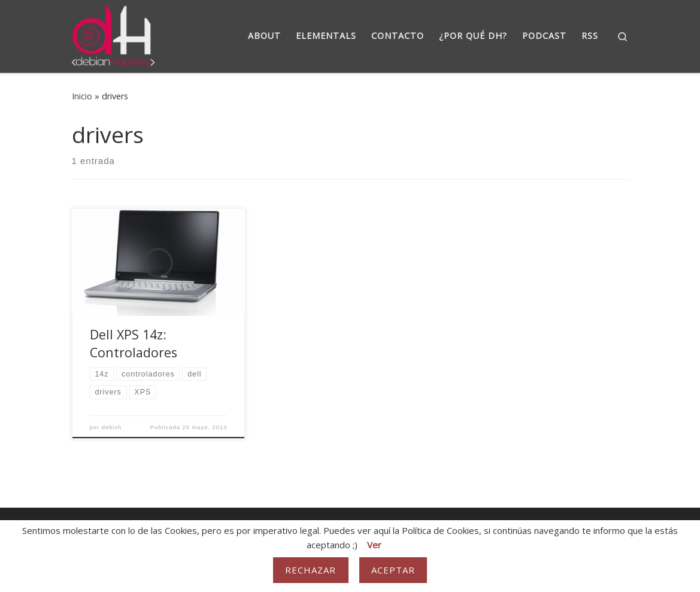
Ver (374, 545)
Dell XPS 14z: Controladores (134, 343)
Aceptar (393, 570)
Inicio (82, 96)
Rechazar (311, 570)
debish (112, 427)
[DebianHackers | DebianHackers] (113, 34)
